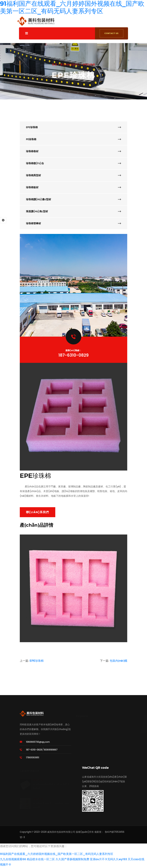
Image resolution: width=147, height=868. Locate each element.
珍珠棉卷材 (73, 151)
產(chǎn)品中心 (70, 64)
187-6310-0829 (73, 355)
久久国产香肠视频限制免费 (72, 860)
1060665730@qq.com (38, 743)
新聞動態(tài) (83, 742)
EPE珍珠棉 (90, 64)
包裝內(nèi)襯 (119, 662)
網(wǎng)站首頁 (85, 723)
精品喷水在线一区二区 (41, 860)
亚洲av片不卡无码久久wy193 (108, 860)
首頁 (53, 64)
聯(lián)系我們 (38, 513)
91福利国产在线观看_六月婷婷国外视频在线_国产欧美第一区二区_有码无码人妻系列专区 (57, 855)
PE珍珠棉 (73, 139)
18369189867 (51, 750)
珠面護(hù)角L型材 (73, 211)
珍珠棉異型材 (73, 175)
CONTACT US (111, 33)
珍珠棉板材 (73, 187)
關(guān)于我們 (85, 729)
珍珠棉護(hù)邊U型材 (73, 199)
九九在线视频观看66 (13, 860)
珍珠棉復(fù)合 (73, 163)
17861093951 (33, 758)
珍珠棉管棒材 (73, 223)
